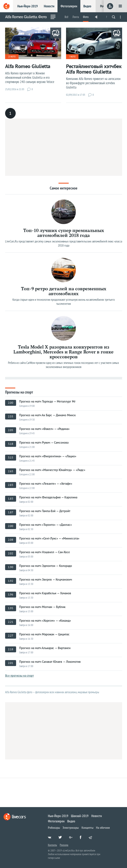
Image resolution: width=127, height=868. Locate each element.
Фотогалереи (69, 6)
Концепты (87, 828)
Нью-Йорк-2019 (28, 6)
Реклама (64, 845)
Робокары (54, 828)
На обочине (103, 828)
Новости (49, 6)
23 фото (12, 57)
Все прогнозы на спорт (19, 676)
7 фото (72, 57)
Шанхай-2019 (80, 816)
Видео (87, 6)
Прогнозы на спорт (19, 392)
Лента (76, 17)
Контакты (52, 845)
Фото (86, 17)
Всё (66, 17)
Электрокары (71, 828)
